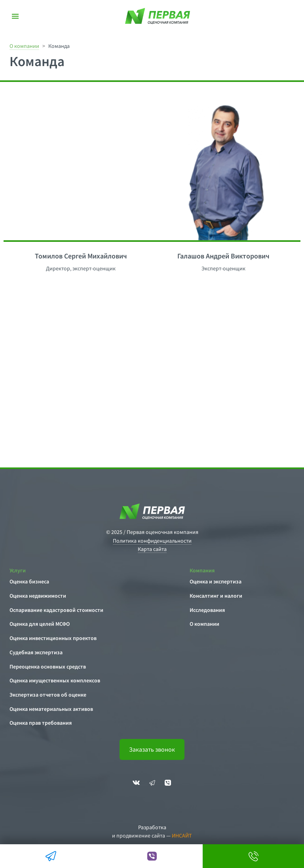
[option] (78, 171)
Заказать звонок (152, 749)
